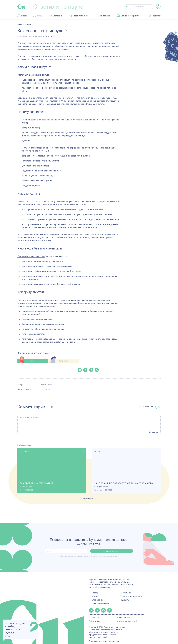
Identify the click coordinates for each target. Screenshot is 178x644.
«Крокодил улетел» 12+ (128, 616)
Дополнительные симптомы (31, 256)
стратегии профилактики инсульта (34, 303)
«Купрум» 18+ (123, 613)
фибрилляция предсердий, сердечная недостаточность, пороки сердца (76, 133)
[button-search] (127, 7)
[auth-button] (158, 7)
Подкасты (156, 16)
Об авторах (94, 616)
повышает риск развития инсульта (43, 120)
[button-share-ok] (91, 370)
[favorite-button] (54, 37)
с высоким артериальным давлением (98, 339)
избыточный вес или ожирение (37, 181)
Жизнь (39, 16)
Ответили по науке (81, 16)
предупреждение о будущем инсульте (86, 104)
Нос (21, 486)
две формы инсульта (39, 75)
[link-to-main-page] (21, 7)
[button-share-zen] (102, 606)
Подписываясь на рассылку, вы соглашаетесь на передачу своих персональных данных (89, 552)
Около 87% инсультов (51, 83)
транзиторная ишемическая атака (93, 98)
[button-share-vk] (80, 370)
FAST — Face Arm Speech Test (32, 204)
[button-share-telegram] (85, 370)
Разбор (24, 16)
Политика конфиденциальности (104, 636)
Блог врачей (58, 16)
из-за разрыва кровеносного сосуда (71, 88)
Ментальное (105, 16)
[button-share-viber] (97, 370)
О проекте (94, 613)
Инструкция (99, 447)
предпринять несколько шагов (40, 306)
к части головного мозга (79, 43)
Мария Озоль (28, 36)
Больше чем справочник (131, 16)
